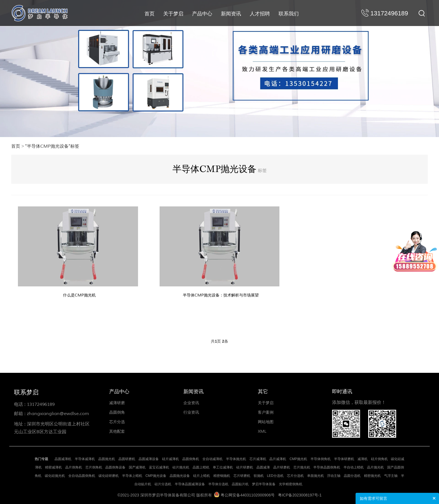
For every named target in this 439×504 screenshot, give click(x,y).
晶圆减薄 (263, 467)
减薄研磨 (117, 403)
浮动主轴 (334, 476)
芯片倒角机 (94, 467)
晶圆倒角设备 (115, 467)
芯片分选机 (295, 476)
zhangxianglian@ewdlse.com (58, 414)
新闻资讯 (231, 14)
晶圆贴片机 (240, 484)
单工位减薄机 (223, 467)
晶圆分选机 (352, 476)
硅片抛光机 (181, 467)
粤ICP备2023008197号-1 (300, 495)
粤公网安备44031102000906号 (248, 495)
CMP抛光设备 (156, 476)
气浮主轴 (391, 476)
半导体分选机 (218, 484)
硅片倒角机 (379, 459)
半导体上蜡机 (132, 476)
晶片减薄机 (278, 459)
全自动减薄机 (213, 459)
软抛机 (259, 476)
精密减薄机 (53, 467)
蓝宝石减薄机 (159, 467)
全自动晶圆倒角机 (82, 476)
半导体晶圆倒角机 (327, 467)
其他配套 (117, 431)
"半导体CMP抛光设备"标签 (52, 146)
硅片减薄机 (171, 459)
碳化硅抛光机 (55, 476)
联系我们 (289, 14)
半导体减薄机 (85, 459)
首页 (150, 14)
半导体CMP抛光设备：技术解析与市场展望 (221, 295)
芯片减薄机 (258, 459)
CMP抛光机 (298, 459)
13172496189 (41, 404)
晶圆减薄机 (63, 459)
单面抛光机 (316, 476)
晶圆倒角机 (191, 459)
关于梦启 (173, 14)
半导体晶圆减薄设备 (190, 484)
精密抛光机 (372, 476)
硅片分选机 (163, 484)
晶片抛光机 (375, 467)
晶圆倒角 (117, 412)
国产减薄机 (137, 467)
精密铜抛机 (222, 476)
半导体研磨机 (344, 459)
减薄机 (363, 459)
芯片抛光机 (302, 467)
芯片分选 (117, 422)
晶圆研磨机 (127, 459)
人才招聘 (260, 14)
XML (262, 431)
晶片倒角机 (74, 467)
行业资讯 (191, 412)
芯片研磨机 (242, 476)
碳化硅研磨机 (109, 476)
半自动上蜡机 (354, 467)
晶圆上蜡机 (201, 467)
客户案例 (266, 412)
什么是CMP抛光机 (79, 295)
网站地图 (266, 422)
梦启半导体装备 (264, 484)
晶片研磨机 (282, 467)
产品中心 (202, 14)
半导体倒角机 (321, 459)
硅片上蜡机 (202, 476)
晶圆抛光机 (107, 459)
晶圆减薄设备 (149, 459)
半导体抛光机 (236, 459)
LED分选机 (275, 476)
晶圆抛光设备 (180, 476)
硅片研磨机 (245, 467)
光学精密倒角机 (291, 484)
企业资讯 (191, 403)
